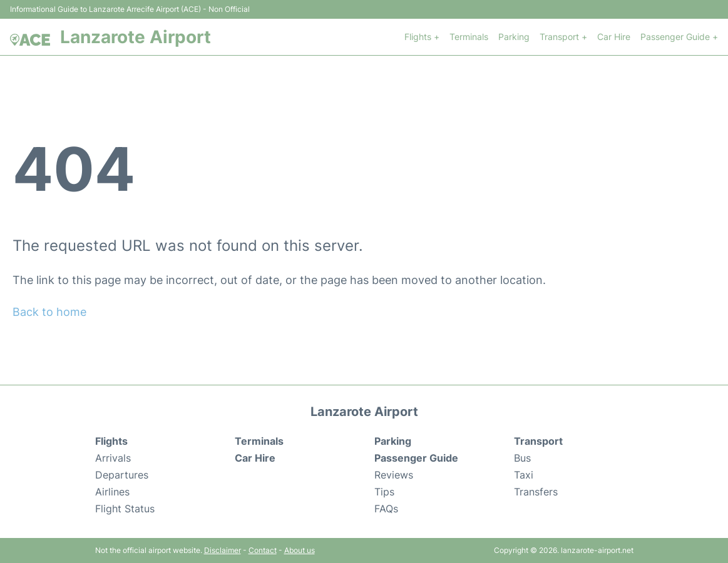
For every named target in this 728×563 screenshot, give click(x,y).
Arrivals (113, 458)
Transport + (563, 37)
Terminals (469, 37)
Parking (514, 37)
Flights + (422, 37)
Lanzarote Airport (136, 37)
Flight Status (125, 509)
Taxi (524, 475)
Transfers (536, 492)
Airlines (112, 492)
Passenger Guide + (679, 37)
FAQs (386, 509)
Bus (522, 458)
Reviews (394, 475)
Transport (538, 441)
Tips (384, 492)
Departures (122, 475)
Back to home (49, 312)
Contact (263, 550)
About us (300, 550)
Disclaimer (223, 550)
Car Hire (614, 37)
